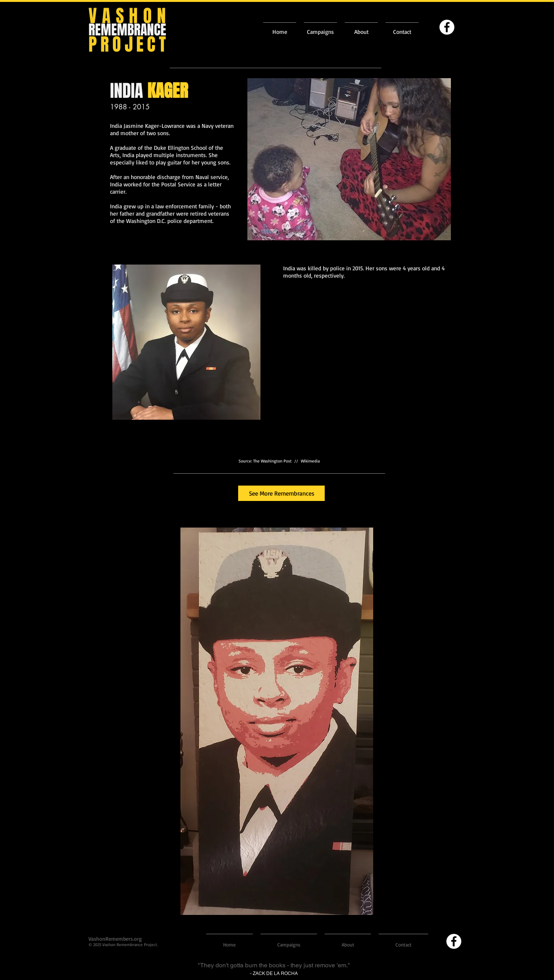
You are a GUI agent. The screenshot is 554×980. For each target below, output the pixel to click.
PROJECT (129, 44)
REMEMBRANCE (127, 30)
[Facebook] (447, 27)
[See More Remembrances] (281, 493)
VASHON (130, 16)
